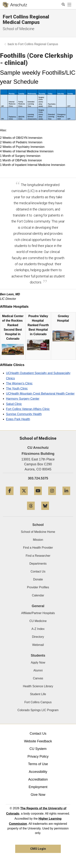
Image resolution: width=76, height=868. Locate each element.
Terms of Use (38, 764)
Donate (38, 579)
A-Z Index (38, 629)
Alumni (38, 670)
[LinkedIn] (66, 496)
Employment (38, 787)
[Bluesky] (45, 511)
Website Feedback (38, 741)
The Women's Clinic (19, 383)
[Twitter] (24, 496)
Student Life (38, 694)
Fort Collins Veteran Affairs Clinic (28, 409)
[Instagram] (52, 496)
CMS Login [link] (38, 849)
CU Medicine (38, 621)
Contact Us (38, 571)
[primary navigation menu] (69, 5)
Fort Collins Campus (38, 702)
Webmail (38, 645)
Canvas (38, 678)
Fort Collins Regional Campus (38, 44)
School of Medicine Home (38, 532)
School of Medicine (19, 29)
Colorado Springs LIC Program (38, 710)
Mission (38, 540)
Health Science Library (38, 686)
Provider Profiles (38, 587)
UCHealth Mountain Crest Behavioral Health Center (40, 394)
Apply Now (38, 663)
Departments (38, 564)
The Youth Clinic (17, 388)
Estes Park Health (18, 419)
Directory (38, 637)
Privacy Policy (38, 756)
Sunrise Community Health (24, 414)
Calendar (38, 595)
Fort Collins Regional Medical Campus (26, 19)
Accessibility (38, 772)
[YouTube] (38, 496)
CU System (38, 749)
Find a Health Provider (38, 548)
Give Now (38, 795)
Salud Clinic (14, 404)
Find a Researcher (38, 556)
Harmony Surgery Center (23, 399)
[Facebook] (10, 496)
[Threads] (31, 511)
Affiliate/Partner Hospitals (38, 613)
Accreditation (38, 779)
